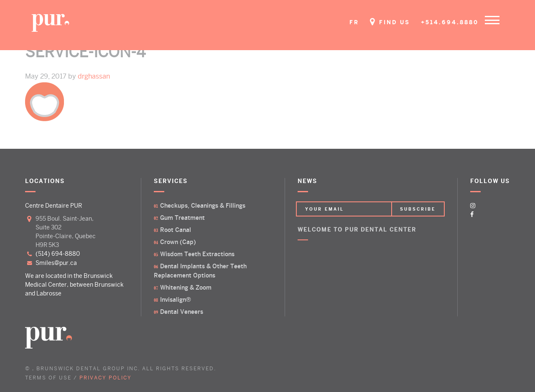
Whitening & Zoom (186, 288)
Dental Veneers (182, 312)
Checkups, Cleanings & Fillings (203, 206)
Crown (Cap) (178, 242)
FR (354, 22)
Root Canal (176, 230)
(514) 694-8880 (58, 254)
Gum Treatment (182, 218)
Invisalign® (176, 300)
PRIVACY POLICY (106, 378)
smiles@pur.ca (56, 263)
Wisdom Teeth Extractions (197, 254)
